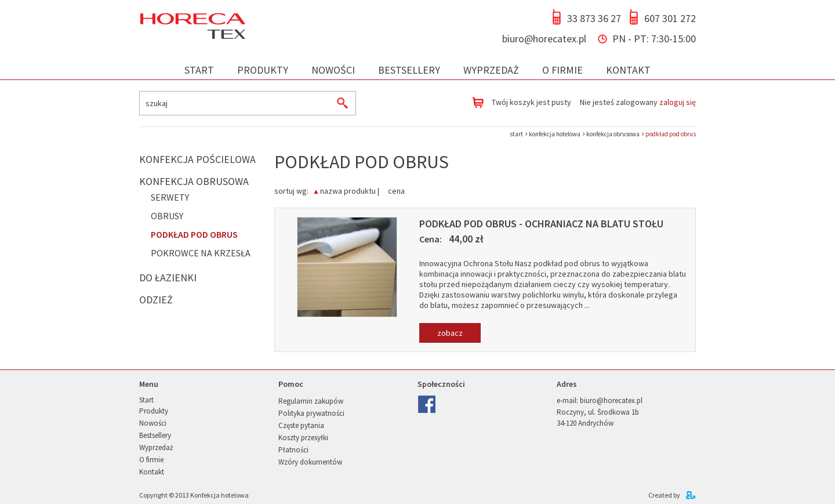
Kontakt (628, 70)
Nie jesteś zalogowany (638, 102)
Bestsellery (409, 70)
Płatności (293, 450)
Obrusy (167, 216)
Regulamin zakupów (311, 401)
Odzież (156, 300)
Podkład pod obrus (194, 234)
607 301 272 (670, 18)
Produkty (263, 70)
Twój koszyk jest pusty (531, 102)
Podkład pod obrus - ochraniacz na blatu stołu (541, 224)
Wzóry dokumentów (310, 462)
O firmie (562, 70)
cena (396, 190)
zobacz (450, 333)
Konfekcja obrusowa (194, 181)
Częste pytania (301, 425)
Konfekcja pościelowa (197, 159)
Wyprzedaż (491, 70)
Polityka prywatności (311, 413)
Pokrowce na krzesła (201, 253)
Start (199, 70)
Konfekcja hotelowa (219, 495)
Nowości (333, 70)
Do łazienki (168, 278)
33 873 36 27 (594, 18)
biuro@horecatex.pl (544, 39)
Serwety (170, 197)
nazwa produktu (348, 190)
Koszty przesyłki (303, 438)
